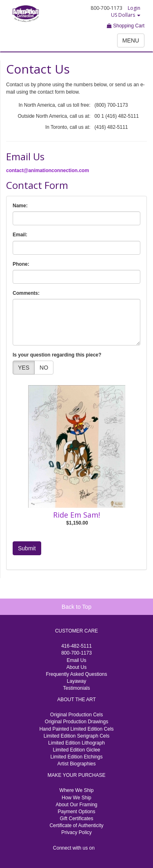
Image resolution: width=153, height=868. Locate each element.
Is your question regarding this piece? (57, 355)
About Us (76, 667)
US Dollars (126, 15)
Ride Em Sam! (76, 515)
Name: (20, 206)
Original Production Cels (76, 715)
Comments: (26, 293)
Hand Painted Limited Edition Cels (76, 729)
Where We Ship (77, 790)
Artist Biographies (76, 764)
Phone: (21, 264)
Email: (20, 235)
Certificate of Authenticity (76, 825)
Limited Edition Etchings (76, 757)
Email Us (76, 660)
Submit (27, 548)
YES (24, 368)
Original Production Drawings (76, 722)
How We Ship (76, 798)
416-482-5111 (76, 646)
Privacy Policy (76, 832)
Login (134, 8)
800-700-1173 (76, 653)
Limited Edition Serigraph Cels (76, 736)
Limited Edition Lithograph (76, 743)
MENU (131, 40)
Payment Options (76, 812)
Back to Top (76, 607)
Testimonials (76, 688)
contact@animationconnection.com (48, 170)
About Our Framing (76, 805)
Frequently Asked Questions (76, 674)
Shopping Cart (126, 26)
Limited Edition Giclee (76, 750)
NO (44, 368)
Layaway (76, 681)
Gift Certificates (76, 819)
